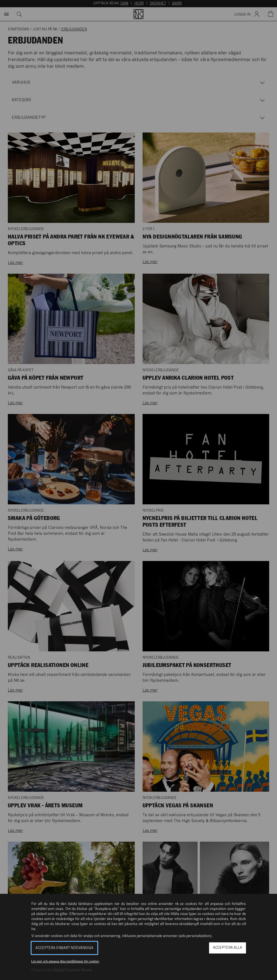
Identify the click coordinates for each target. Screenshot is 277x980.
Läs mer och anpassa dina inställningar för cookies (65, 961)
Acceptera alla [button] (228, 948)
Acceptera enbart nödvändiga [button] (64, 948)
